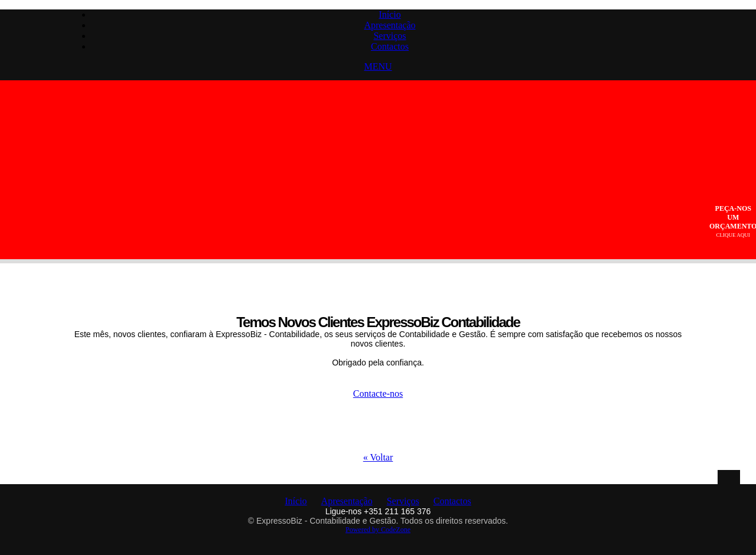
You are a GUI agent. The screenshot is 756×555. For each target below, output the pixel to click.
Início (390, 14)
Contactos (390, 46)
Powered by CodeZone (378, 530)
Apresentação (390, 25)
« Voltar (378, 457)
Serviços (390, 36)
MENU (378, 66)
